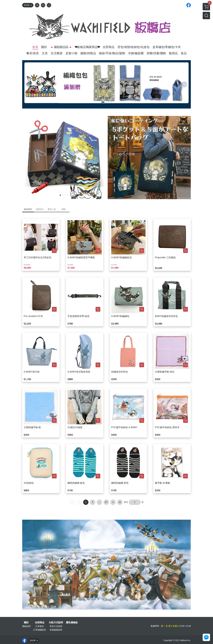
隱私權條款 (72, 623)
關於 (26, 623)
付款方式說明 (56, 623)
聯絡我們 (26, 626)
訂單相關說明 (40, 630)
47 (106, 502)
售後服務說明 (56, 630)
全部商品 (40, 623)
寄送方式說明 (56, 626)
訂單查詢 (40, 626)
